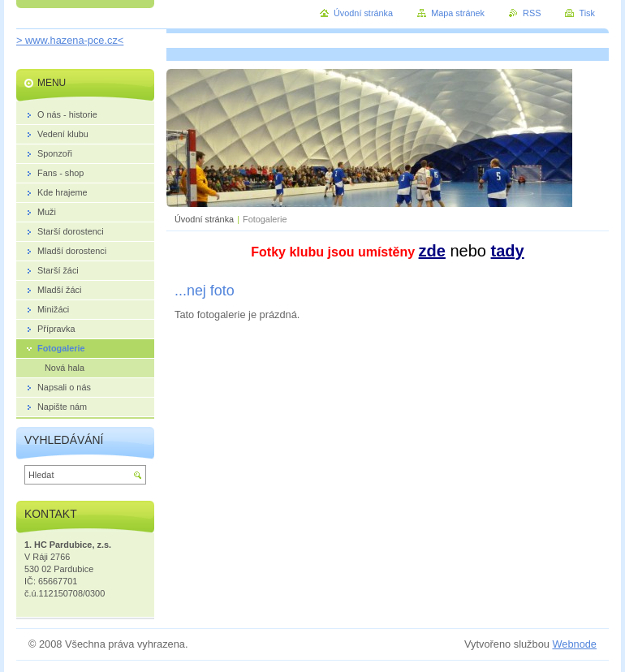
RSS (532, 13)
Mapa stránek (458, 13)
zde (432, 251)
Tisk (587, 13)
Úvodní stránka (204, 219)
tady (508, 251)
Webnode (574, 644)
